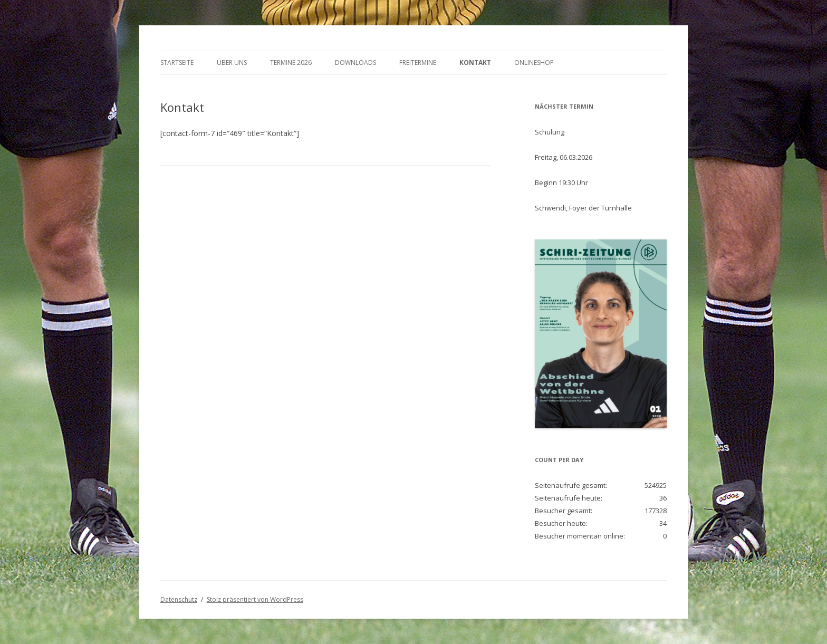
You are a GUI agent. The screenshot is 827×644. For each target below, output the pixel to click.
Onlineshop (534, 63)
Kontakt (475, 63)
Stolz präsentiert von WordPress (255, 599)
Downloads (355, 63)
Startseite (177, 63)
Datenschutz (179, 599)
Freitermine (418, 63)
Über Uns (232, 63)
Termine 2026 (291, 63)
